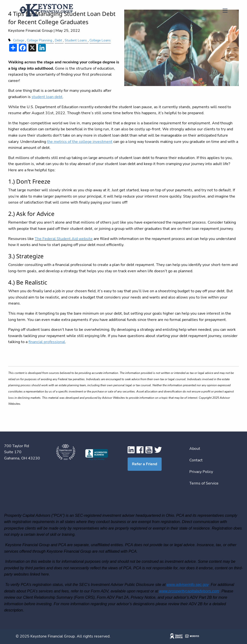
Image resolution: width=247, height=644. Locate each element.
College (19, 40)
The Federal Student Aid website (64, 239)
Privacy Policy (201, 472)
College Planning (39, 40)
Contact (196, 460)
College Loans (100, 40)
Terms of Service (204, 483)
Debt (58, 40)
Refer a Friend (145, 464)
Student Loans (76, 40)
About (195, 449)
